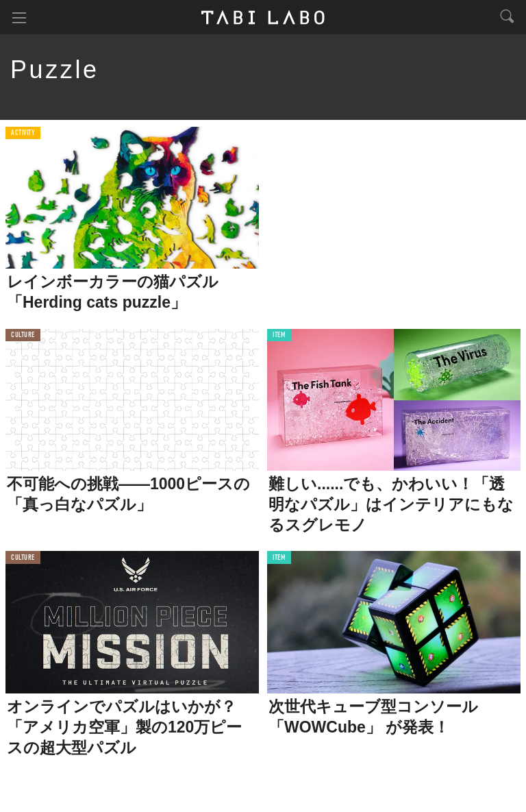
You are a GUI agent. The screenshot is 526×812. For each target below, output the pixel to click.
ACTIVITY (23, 133)
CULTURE (23, 335)
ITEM (279, 335)
